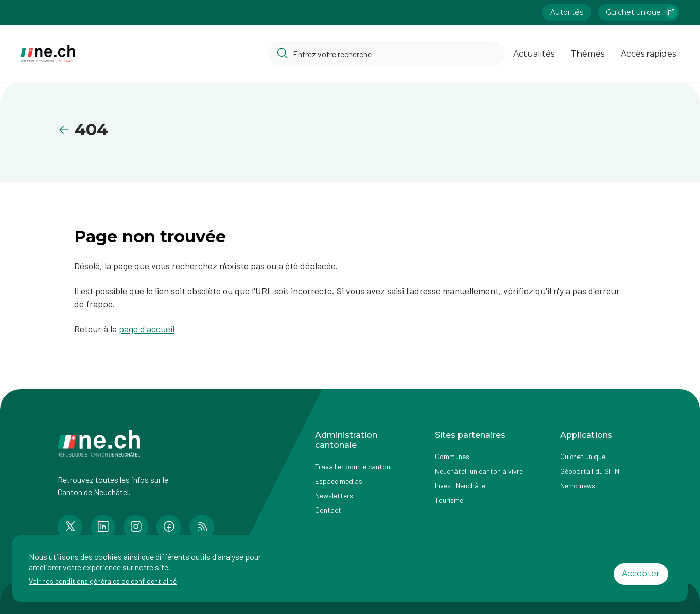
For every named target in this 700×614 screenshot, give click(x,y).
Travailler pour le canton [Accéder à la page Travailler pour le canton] (353, 467)
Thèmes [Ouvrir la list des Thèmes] (588, 54)
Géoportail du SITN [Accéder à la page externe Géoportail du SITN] (590, 471)
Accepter (641, 574)
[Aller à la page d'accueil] (48, 54)
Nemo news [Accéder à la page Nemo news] (578, 486)
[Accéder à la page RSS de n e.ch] (202, 527)
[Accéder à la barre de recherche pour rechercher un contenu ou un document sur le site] (387, 54)
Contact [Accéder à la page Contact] (328, 510)
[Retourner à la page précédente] (66, 130)
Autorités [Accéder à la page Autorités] (567, 12)
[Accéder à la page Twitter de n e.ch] (70, 527)
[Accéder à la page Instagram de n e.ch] (136, 527)
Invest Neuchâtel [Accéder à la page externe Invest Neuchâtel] (461, 486)
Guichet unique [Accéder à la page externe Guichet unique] (583, 456)
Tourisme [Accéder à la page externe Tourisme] (449, 500)
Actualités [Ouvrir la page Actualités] (534, 54)
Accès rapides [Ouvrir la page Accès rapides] (648, 54)
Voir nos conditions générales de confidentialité (103, 581)
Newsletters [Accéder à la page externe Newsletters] (334, 495)
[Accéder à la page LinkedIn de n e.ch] (103, 527)
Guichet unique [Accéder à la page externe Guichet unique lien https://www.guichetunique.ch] (642, 12)
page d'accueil (147, 329)
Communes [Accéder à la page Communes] (452, 456)
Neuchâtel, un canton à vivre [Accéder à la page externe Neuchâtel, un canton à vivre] (479, 471)
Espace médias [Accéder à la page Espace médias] (339, 481)
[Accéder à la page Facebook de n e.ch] (169, 527)
